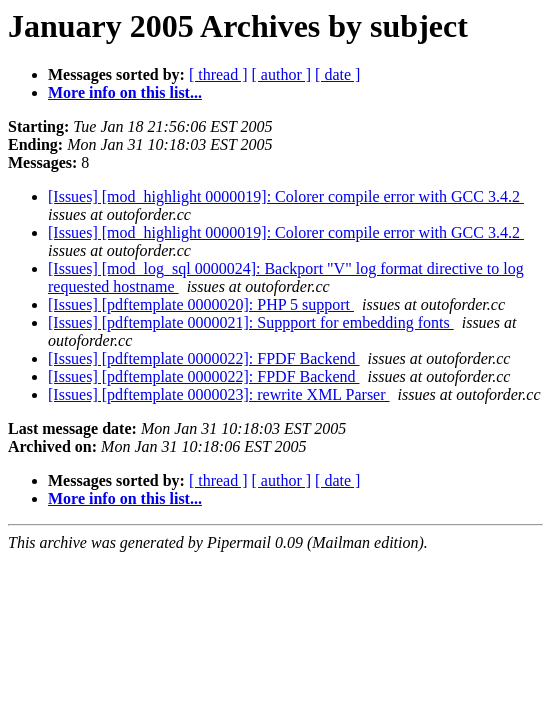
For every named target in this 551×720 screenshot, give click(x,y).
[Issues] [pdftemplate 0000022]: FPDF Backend (204, 358)
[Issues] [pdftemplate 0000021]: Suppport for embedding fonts (251, 322)
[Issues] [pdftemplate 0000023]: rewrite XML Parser (219, 394)
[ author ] (282, 74)
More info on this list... (125, 92)
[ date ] (337, 74)
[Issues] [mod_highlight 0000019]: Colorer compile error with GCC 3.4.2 (286, 196)
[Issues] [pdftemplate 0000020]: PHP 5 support (201, 304)
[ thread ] (218, 74)
